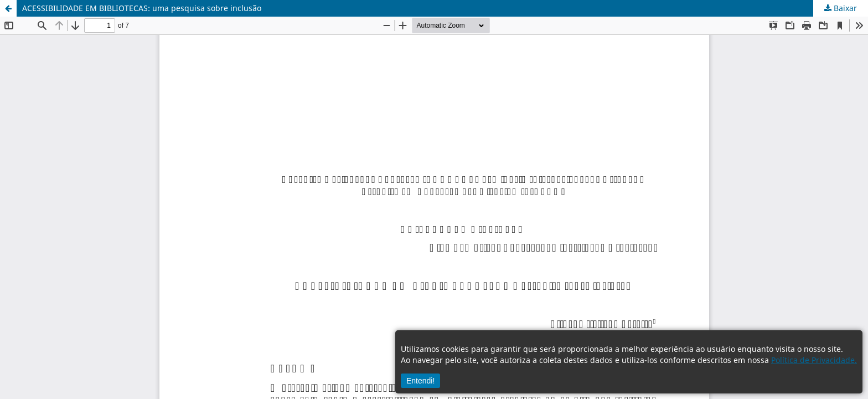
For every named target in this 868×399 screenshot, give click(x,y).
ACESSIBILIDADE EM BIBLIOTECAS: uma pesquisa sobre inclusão (142, 8)
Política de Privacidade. (814, 360)
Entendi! (420, 381)
